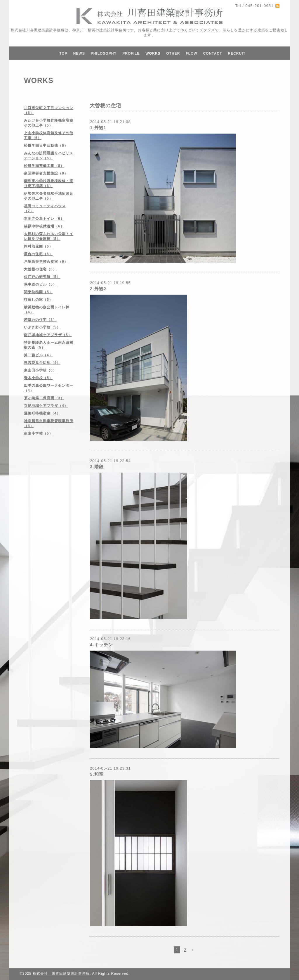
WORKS (153, 53)
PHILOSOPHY (104, 53)
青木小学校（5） (38, 378)
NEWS (79, 53)
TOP (63, 53)
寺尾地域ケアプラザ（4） (46, 406)
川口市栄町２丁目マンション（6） (49, 110)
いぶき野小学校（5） (42, 327)
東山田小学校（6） (40, 370)
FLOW (191, 53)
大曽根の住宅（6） (40, 269)
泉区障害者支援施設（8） (46, 173)
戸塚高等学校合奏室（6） (46, 262)
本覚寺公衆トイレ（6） (44, 219)
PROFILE (131, 53)
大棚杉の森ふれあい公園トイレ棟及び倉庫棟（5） (49, 236)
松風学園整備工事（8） (44, 166)
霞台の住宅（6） (38, 254)
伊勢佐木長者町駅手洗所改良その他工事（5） (49, 196)
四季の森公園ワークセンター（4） (49, 388)
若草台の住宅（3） (40, 320)
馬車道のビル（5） (40, 284)
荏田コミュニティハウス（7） (45, 209)
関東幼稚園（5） (38, 292)
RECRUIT (237, 53)
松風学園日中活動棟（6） (46, 146)
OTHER (173, 53)
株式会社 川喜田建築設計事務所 (61, 974)
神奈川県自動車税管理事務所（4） (49, 423)
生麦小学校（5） (38, 433)
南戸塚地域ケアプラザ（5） (48, 335)
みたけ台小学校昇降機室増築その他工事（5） (49, 123)
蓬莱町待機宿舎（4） (42, 413)
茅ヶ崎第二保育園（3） (44, 398)
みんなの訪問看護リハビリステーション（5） (49, 156)
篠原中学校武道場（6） (44, 226)
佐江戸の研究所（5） (42, 277)
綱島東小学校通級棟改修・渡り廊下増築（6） (49, 183)
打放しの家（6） (38, 300)
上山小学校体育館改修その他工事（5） (49, 135)
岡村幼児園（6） (38, 246)
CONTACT (213, 53)
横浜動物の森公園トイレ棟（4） (47, 310)
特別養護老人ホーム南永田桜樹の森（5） (49, 345)
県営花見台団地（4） (42, 363)
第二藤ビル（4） (38, 355)
